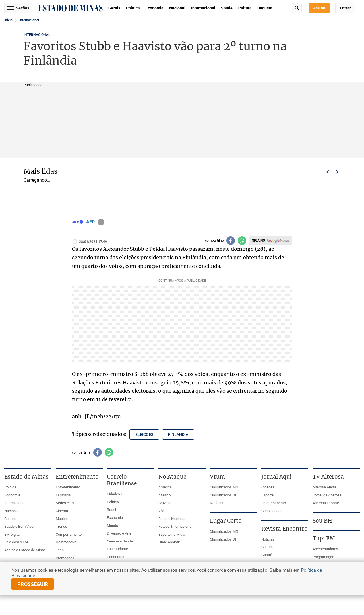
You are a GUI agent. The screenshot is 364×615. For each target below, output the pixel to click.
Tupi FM (324, 538)
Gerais (114, 8)
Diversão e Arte (119, 533)
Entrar (345, 8)
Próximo (337, 172)
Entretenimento (68, 487)
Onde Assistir (169, 542)
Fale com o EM (16, 542)
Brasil (111, 510)
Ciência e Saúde (120, 541)
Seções (18, 8)
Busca (297, 8)
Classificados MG (224, 487)
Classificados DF (224, 495)
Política (133, 8)
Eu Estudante (117, 549)
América (165, 487)
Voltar (328, 172)
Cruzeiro (165, 503)
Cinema (62, 511)
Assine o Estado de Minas (25, 550)
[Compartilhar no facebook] (231, 241)
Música (62, 519)
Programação (323, 557)
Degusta (265, 8)
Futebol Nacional (172, 519)
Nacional (177, 8)
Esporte (267, 495)
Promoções (65, 558)
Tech (60, 550)
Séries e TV (65, 503)
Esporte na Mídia (172, 534)
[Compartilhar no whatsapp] (242, 241)
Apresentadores (325, 549)
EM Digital (12, 534)
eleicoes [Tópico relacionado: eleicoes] (144, 434)
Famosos (63, 495)
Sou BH (322, 521)
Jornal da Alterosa (327, 495)
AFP (90, 222)
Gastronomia (66, 542)
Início (8, 20)
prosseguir (33, 584)
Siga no (258, 241)
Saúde (227, 8)
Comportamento (69, 534)
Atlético (165, 495)
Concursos (116, 557)
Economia (155, 8)
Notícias (217, 503)
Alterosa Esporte (326, 503)
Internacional (203, 8)
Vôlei (162, 511)
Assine (319, 8)
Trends (61, 526)
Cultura (245, 8)
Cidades (268, 487)
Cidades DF (116, 494)
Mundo (112, 526)
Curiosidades (272, 511)
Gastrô (267, 555)
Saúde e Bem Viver (19, 526)
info (101, 222)
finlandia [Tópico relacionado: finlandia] (178, 434)
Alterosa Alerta (324, 487)
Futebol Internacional (175, 526)
